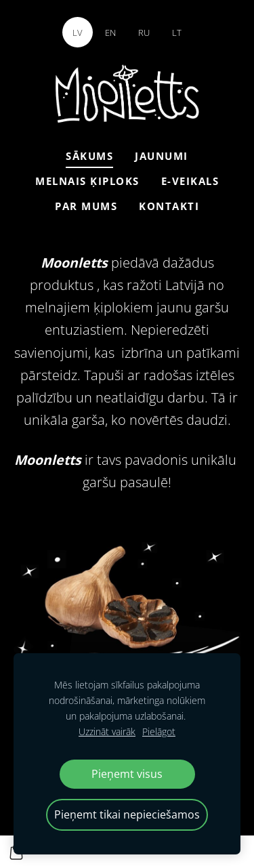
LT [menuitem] (177, 33)
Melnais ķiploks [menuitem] (87, 181)
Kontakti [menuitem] (169, 206)
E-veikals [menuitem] (190, 181)
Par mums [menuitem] (86, 206)
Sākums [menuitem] (89, 156)
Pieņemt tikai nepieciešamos (127, 814)
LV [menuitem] (78, 33)
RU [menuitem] (144, 33)
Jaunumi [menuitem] (162, 156)
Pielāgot (159, 731)
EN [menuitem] (110, 33)
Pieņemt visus (127, 774)
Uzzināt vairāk (107, 731)
